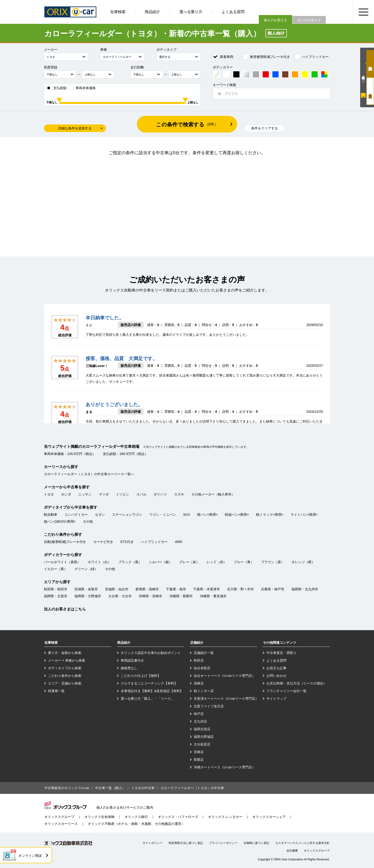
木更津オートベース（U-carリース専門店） (226, 699)
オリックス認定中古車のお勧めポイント (151, 653)
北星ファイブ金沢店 (209, 706)
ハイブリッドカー (312, 57)
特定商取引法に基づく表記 (186, 843)
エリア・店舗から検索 (65, 683)
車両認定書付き (132, 660)
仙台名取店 (202, 668)
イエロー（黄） (56, 569)
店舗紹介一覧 (204, 653)
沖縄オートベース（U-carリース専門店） (224, 767)
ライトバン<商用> (304, 515)
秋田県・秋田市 (56, 589)
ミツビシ (123, 494)
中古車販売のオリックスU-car (67, 788)
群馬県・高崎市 (147, 589)
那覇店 (199, 760)
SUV (187, 515)
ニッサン (85, 494)
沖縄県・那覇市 (181, 596)
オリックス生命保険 (99, 817)
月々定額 (370, 91)
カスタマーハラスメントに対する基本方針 (302, 843)
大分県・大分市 (120, 596)
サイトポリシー (153, 843)
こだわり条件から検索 (65, 676)
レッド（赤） (217, 562)
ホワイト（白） (99, 562)
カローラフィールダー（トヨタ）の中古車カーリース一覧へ (89, 474)
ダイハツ (160, 494)
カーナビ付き (103, 542)
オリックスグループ (59, 817)
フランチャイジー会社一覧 (286, 691)
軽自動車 (51, 515)
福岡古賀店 (202, 729)
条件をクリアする (265, 128)
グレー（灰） (189, 562)
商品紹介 (152, 12)
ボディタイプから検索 (65, 668)
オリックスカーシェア (269, 817)
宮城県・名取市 (86, 589)
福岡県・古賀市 (56, 596)
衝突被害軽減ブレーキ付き (266, 57)
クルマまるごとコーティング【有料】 (149, 683)
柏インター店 (204, 691)
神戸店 (199, 714)
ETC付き (127, 542)
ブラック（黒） (130, 562)
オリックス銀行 (136, 817)
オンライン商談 (30, 856)
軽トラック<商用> (270, 515)
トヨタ (49, 494)
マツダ (104, 494)
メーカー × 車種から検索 (67, 660)
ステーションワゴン (127, 515)
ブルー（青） (244, 562)
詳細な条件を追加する (75, 128)
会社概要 (292, 851)
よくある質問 (233, 12)
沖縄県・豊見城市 (213, 596)
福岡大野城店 (204, 737)
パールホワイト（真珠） (62, 562)
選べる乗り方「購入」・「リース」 (147, 699)
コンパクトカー (76, 515)
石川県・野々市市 (240, 589)
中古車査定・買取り (281, 653)
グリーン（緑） (86, 569)
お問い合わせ (276, 676)
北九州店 (200, 721)
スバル (141, 494)
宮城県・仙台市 (117, 589)
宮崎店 (199, 752)
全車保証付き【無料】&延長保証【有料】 (152, 691)
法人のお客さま (309, 20)
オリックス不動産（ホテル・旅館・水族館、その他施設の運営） (136, 824)
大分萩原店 (202, 744)
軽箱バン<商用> (237, 515)
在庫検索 (118, 12)
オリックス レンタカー (225, 817)
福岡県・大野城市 (88, 596)
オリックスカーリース (61, 824)
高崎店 (199, 683)
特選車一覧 (56, 691)
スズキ (179, 494)
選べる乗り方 (191, 12)
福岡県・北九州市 (305, 589)
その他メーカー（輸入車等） (213, 494)
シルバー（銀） (161, 562)
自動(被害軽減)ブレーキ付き (65, 542)
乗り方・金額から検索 (65, 653)
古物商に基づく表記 (256, 843)
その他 (88, 521)
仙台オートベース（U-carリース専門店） (224, 676)
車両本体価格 (82, 88)
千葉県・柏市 (176, 589)
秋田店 (199, 660)
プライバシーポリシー (223, 843)
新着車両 (223, 57)
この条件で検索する (187, 125)
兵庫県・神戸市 (273, 589)
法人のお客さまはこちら (65, 609)
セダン (100, 515)
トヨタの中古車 (143, 788)
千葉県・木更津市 (207, 589)
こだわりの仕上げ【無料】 (141, 676)
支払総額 (56, 88)
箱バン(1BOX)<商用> (60, 521)
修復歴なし (129, 668)
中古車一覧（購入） (110, 788)
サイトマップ (276, 699)
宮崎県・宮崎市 (151, 596)
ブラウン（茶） (273, 562)
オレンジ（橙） (303, 562)
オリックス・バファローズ (178, 817)
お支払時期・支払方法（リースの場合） (296, 683)
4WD (179, 542)
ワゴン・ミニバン (163, 515)
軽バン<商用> (208, 515)
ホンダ (66, 494)
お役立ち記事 (276, 668)
